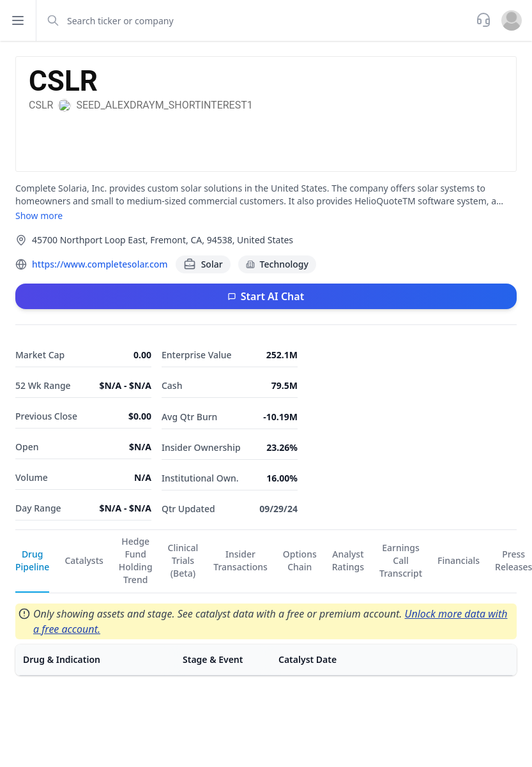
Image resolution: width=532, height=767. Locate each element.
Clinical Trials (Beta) (183, 560)
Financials (459, 560)
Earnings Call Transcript (401, 560)
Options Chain (300, 560)
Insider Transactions (240, 560)
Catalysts (84, 560)
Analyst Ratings (348, 560)
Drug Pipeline (32, 560)
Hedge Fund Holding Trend (136, 560)
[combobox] (255, 20)
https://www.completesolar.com (100, 264)
